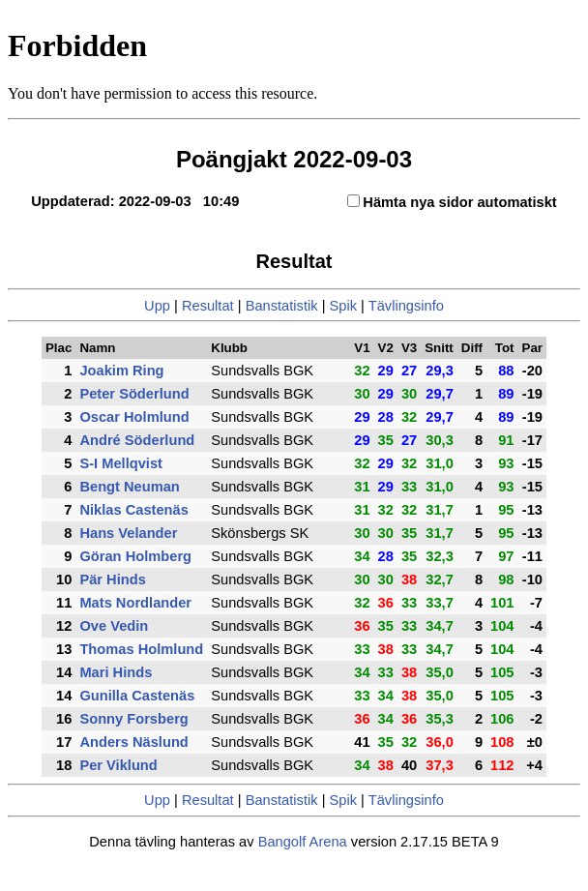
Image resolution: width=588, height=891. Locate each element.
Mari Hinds (116, 672)
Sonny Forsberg (133, 719)
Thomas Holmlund (141, 649)
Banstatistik (282, 306)
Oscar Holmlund (134, 417)
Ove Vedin (114, 626)
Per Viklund (118, 765)
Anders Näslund (133, 742)
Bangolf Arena (303, 842)
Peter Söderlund (134, 394)
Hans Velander (128, 533)
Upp (157, 306)
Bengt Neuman (129, 487)
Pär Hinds (112, 579)
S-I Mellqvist (121, 463)
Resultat (208, 306)
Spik (344, 306)
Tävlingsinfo (406, 306)
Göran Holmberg (135, 556)
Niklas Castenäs (133, 510)
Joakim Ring (121, 371)
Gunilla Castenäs (137, 696)
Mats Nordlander (135, 603)
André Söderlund (137, 440)
